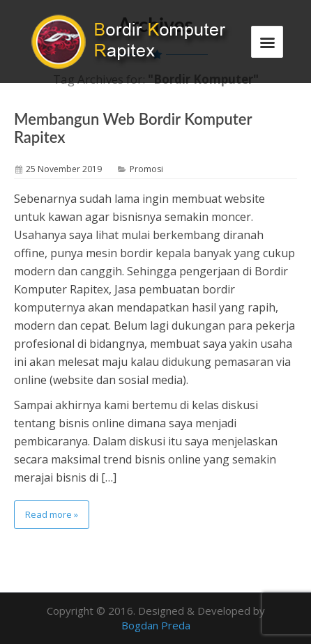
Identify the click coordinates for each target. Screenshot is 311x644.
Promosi (146, 169)
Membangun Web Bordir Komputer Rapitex (133, 128)
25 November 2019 (64, 169)
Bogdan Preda (156, 625)
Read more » (52, 514)
